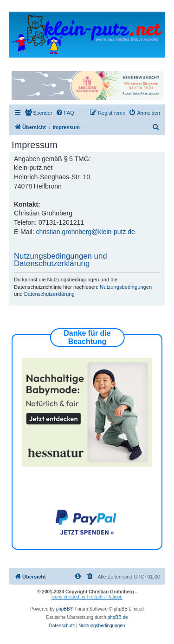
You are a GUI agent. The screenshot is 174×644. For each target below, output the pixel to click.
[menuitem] (39, 113)
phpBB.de (118, 617)
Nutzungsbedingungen (126, 287)
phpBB (63, 609)
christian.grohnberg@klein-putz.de (85, 232)
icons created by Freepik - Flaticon (87, 597)
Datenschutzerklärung (49, 294)
